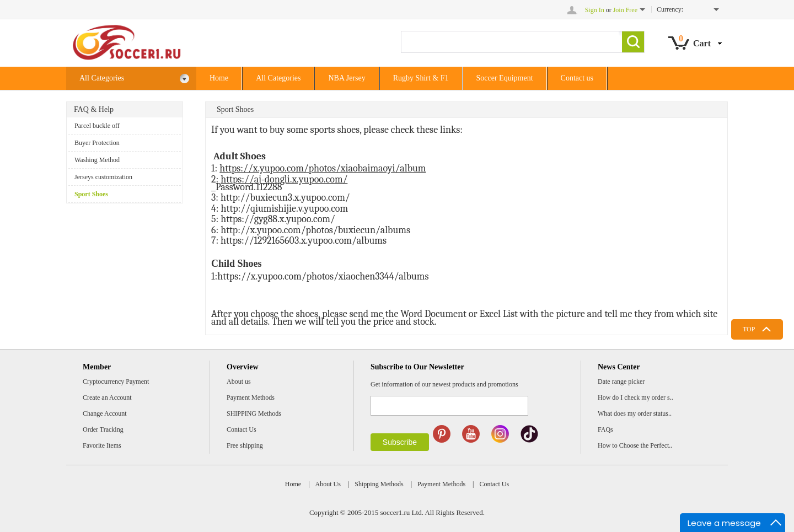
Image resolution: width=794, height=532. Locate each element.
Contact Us (242, 429)
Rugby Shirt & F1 (421, 78)
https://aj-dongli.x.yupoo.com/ (284, 179)
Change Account (105, 413)
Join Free (625, 10)
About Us (328, 484)
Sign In (595, 10)
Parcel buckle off (97, 126)
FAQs (605, 429)
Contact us (577, 78)
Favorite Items (102, 445)
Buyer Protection (97, 143)
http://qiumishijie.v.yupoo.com (285, 209)
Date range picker (621, 381)
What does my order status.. (635, 413)
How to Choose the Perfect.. (635, 445)
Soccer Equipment (505, 78)
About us (239, 381)
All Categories (135, 79)
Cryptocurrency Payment (116, 381)
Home (219, 78)
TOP (749, 329)
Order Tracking (103, 429)
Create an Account (107, 397)
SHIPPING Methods (254, 413)
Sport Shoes (91, 194)
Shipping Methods (379, 484)
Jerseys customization (103, 177)
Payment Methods (251, 397)
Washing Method (97, 160)
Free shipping (245, 445)
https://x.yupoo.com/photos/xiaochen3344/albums (323, 276)
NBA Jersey (347, 78)
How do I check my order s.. (635, 397)
